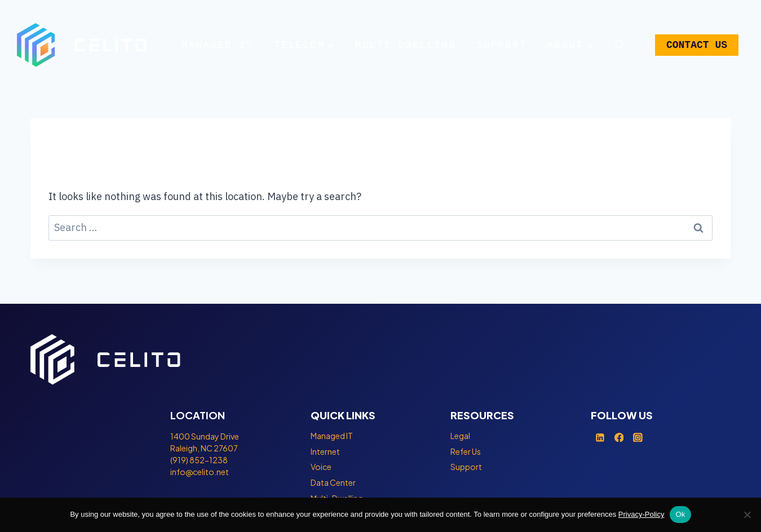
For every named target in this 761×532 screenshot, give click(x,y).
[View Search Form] (619, 45)
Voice (321, 467)
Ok (680, 514)
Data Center (333, 482)
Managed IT (218, 45)
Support (502, 45)
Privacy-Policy (641, 514)
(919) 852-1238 (199, 460)
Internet (325, 451)
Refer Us (466, 451)
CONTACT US (697, 45)
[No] (747, 515)
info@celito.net (200, 472)
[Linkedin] (600, 437)
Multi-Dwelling (406, 45)
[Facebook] (619, 437)
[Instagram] (638, 437)
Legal (460, 436)
